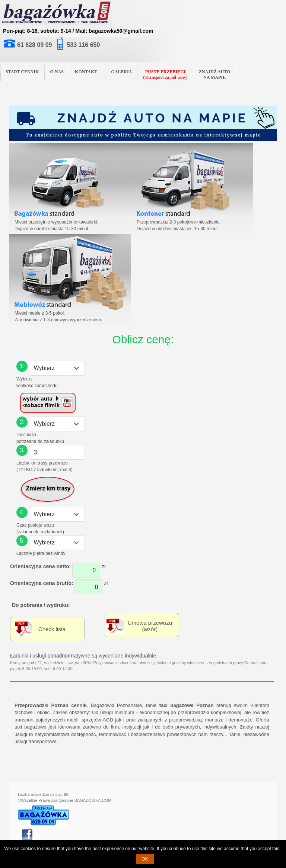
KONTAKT (89, 71)
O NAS (57, 72)
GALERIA (121, 72)
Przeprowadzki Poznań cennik (50, 705)
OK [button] (145, 859)
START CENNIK (22, 72)
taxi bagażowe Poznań (187, 705)
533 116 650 (83, 45)
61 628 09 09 (34, 45)
